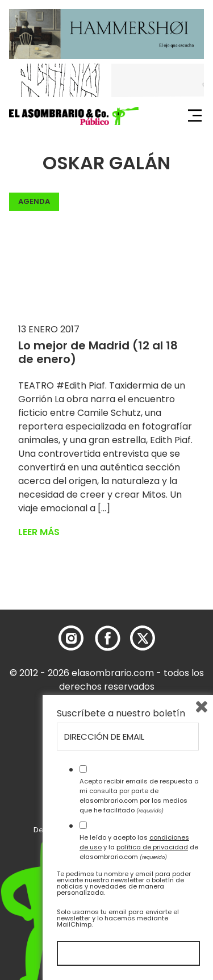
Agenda (34, 201)
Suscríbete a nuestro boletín (121, 714)
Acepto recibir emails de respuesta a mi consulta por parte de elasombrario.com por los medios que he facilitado (139, 795)
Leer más (39, 532)
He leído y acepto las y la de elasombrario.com (139, 847)
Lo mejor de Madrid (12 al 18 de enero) (98, 352)
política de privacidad (152, 847)
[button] (74, 116)
